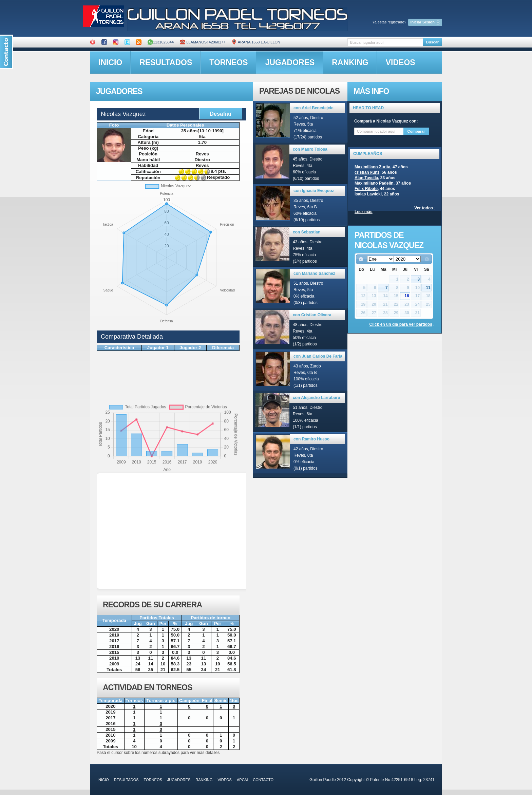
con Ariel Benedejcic (313, 108)
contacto (263, 780)
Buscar (432, 42)
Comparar (416, 131)
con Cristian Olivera (312, 315)
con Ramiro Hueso (311, 439)
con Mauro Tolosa (310, 149)
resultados (166, 62)
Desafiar (221, 114)
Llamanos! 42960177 (203, 42)
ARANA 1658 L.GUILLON (256, 42)
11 (428, 288)
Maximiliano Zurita (372, 167)
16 (407, 296)
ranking (350, 62)
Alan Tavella (366, 178)
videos (401, 62)
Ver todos (424, 208)
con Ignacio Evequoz (314, 191)
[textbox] (385, 42)
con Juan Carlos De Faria (318, 356)
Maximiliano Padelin (374, 183)
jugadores (290, 62)
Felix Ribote (366, 189)
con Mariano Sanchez (314, 273)
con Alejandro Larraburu (317, 398)
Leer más (364, 212)
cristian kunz (367, 172)
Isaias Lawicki (368, 194)
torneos (229, 62)
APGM (242, 780)
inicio (110, 62)
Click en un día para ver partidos (401, 324)
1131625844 (161, 42)
